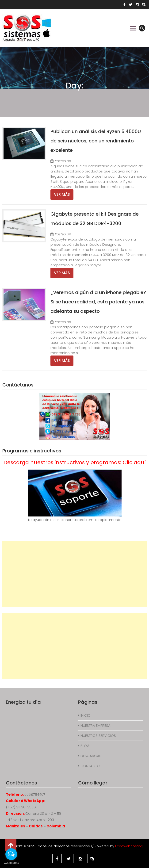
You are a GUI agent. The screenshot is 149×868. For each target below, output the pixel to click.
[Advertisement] (74, 574)
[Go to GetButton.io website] (11, 863)
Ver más (62, 194)
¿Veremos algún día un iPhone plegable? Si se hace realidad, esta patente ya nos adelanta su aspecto (98, 302)
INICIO (86, 715)
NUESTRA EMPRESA (96, 725)
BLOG (85, 746)
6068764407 (35, 794)
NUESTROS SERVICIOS (98, 736)
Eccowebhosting (129, 846)
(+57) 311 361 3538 (21, 807)
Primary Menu (133, 28)
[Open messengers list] (11, 854)
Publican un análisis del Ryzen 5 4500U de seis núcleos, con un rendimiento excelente (96, 141)
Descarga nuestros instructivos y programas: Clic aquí (75, 462)
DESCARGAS (91, 756)
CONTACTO (90, 766)
